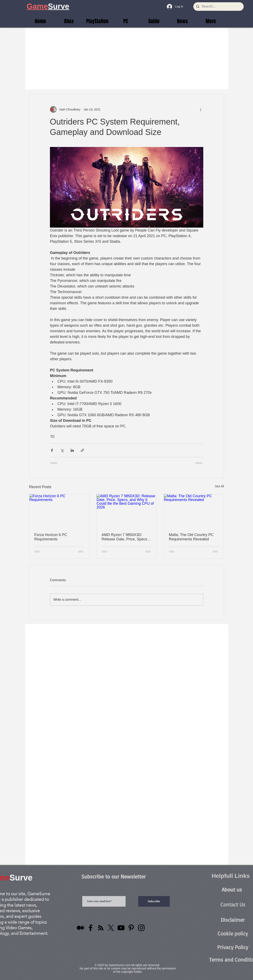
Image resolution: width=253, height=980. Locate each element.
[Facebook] (91, 928)
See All (219, 486)
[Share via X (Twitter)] (62, 450)
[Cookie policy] (233, 933)
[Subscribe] (154, 901)
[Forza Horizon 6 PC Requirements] (59, 511)
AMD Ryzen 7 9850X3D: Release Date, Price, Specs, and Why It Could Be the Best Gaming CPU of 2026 (126, 537)
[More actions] (201, 109)
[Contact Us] (233, 904)
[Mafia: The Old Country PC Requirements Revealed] (194, 511)
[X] (111, 928)
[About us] (232, 889)
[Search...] (218, 7)
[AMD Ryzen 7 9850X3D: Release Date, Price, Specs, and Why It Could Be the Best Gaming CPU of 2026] (126, 511)
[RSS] (101, 928)
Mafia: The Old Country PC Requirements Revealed (191, 537)
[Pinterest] (131, 928)
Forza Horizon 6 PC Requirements (51, 537)
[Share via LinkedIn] (72, 450)
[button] (211, 21)
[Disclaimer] (233, 920)
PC (53, 436)
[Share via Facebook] (52, 450)
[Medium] (80, 928)
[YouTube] (121, 928)
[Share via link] (82, 450)
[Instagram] (141, 928)
